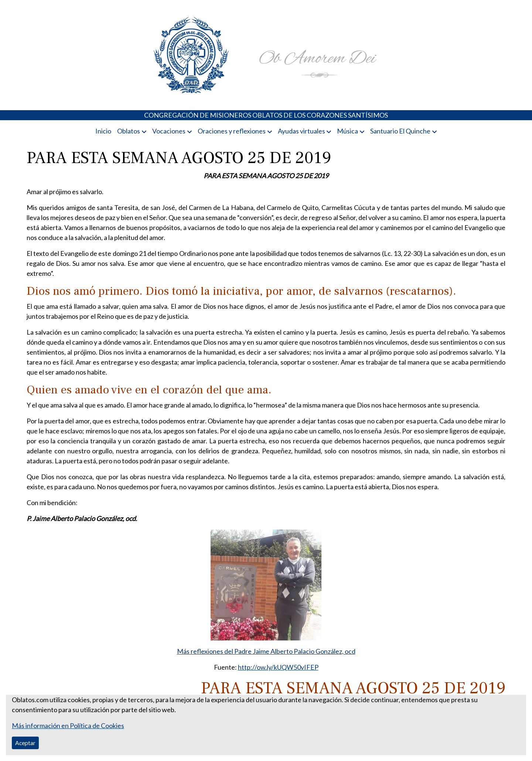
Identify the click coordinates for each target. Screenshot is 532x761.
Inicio (103, 131)
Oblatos (129, 131)
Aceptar (25, 743)
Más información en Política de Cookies (68, 726)
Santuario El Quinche (400, 131)
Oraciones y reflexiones (232, 131)
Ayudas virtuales (301, 131)
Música (347, 131)
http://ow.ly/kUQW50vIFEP (278, 667)
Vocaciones (169, 131)
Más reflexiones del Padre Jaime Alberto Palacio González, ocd (266, 651)
